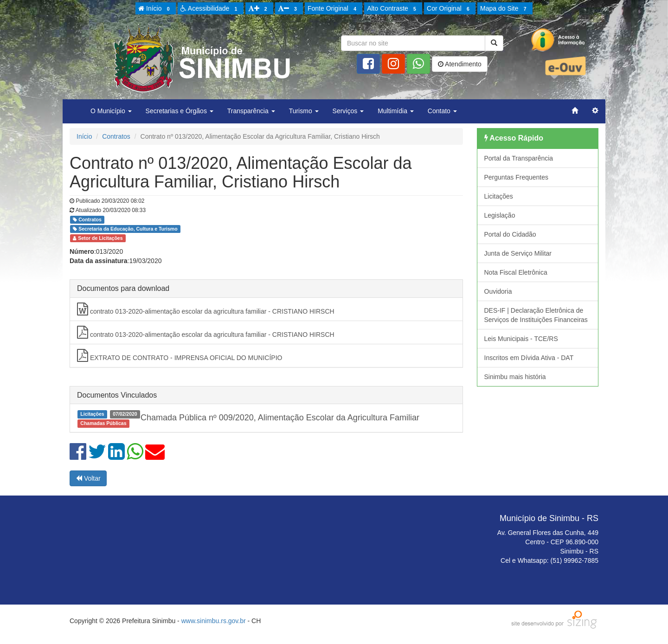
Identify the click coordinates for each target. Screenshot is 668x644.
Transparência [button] (251, 111)
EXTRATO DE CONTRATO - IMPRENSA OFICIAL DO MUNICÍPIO (180, 355)
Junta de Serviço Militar (518, 253)
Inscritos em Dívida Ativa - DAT (529, 358)
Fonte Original (333, 9)
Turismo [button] (304, 111)
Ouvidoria (498, 291)
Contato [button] (442, 111)
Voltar (88, 478)
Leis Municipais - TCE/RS (521, 339)
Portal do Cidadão (510, 234)
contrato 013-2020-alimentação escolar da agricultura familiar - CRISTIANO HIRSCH (206, 309)
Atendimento (460, 64)
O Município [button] (111, 111)
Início (155, 9)
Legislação (500, 215)
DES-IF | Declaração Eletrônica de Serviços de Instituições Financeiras (536, 315)
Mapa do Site (505, 9)
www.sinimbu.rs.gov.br (214, 621)
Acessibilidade (210, 9)
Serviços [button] (348, 111)
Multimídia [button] (396, 111)
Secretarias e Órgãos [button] (180, 111)
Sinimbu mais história (515, 377)
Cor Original (450, 9)
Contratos (116, 136)
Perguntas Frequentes (517, 177)
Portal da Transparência (519, 158)
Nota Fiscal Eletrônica (516, 272)
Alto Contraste (393, 9)
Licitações (499, 196)
